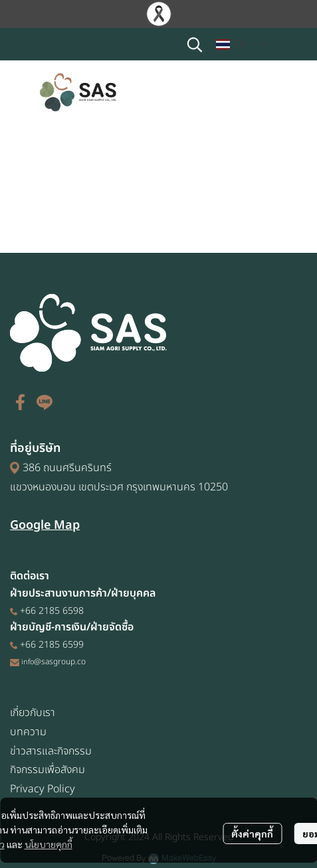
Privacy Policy (43, 789)
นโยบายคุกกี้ (49, 844)
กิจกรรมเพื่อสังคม (48, 770)
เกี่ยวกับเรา (33, 713)
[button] (195, 44)
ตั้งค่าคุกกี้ (252, 833)
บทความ (28, 732)
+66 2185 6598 (52, 611)
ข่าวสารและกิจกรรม (51, 751)
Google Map (45, 525)
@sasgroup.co (60, 662)
